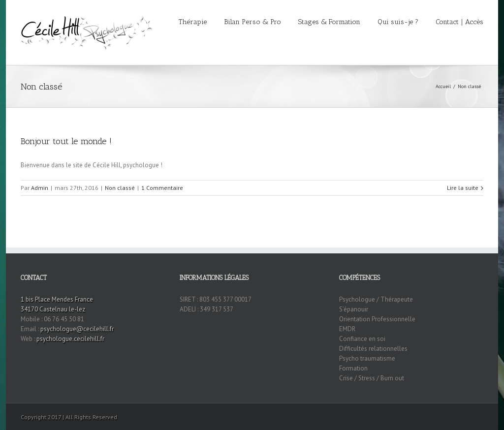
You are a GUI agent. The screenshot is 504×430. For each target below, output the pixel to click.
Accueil (443, 86)
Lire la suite (463, 188)
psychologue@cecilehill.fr (77, 329)
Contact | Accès (459, 22)
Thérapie (193, 22)
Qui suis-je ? (398, 22)
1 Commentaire (162, 188)
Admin (40, 188)
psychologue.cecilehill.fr (70, 339)
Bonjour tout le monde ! (66, 141)
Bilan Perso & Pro (252, 22)
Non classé (469, 86)
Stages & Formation (329, 22)
